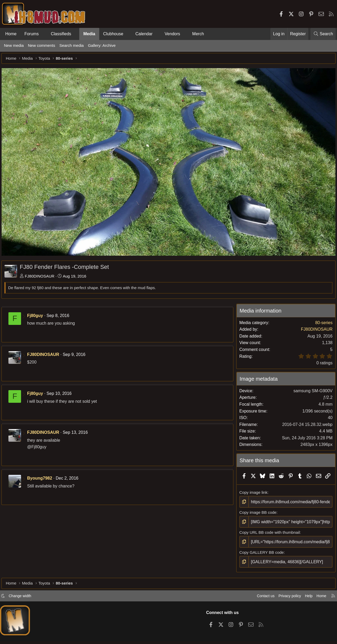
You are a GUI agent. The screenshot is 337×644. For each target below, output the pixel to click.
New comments (41, 45)
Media (89, 34)
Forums (32, 34)
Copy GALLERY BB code (261, 560)
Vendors (172, 34)
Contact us (260, 606)
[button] (43, 34)
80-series (321, 322)
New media (14, 45)
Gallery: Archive (102, 45)
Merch (198, 34)
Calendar (144, 34)
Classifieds (61, 34)
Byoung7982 (42, 478)
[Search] (323, 34)
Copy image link (252, 501)
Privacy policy (286, 606)
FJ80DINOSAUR (42, 276)
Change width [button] (23, 606)
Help (306, 606)
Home (11, 34)
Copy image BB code (257, 520)
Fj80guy (38, 315)
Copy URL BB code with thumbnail (269, 540)
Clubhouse (113, 34)
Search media (71, 45)
